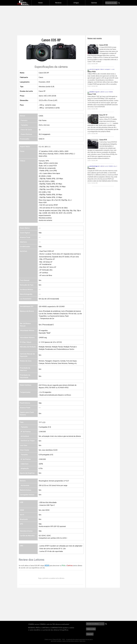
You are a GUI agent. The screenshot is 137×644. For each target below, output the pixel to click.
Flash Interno (25, 403)
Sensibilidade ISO (27, 306)
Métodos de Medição (28, 347)
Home (40, 3)
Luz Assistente (26, 299)
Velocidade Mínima (27, 330)
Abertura (23, 242)
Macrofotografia (26, 294)
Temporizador (25, 392)
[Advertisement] (69, 20)
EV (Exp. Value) (26, 342)
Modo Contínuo (26, 385)
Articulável (25, 436)
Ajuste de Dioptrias (27, 473)
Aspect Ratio (25, 147)
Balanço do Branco (27, 311)
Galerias (94, 3)
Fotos (22, 151)
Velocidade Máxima (27, 338)
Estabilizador (25, 247)
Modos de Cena (26, 361)
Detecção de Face (27, 285)
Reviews (58, 3)
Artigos (76, 3)
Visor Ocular (25, 450)
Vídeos (23, 161)
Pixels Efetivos (26, 134)
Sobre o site (91, 629)
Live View (24, 445)
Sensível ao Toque (28, 441)
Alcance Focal (25, 237)
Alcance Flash (25, 408)
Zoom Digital (25, 233)
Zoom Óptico (25, 228)
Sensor (23, 116)
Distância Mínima (26, 290)
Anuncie (90, 634)
